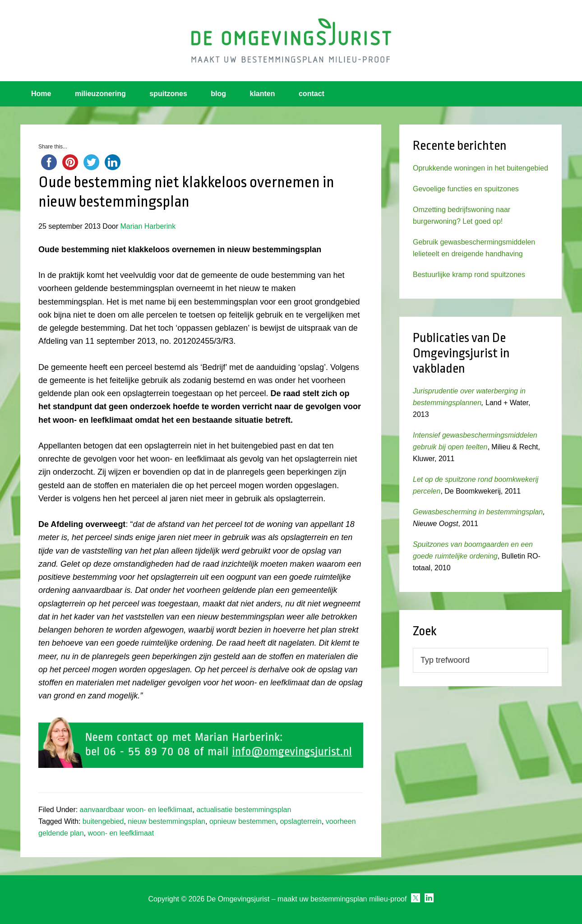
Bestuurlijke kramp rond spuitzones (469, 275)
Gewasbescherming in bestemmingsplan (478, 512)
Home (41, 94)
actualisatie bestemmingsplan (244, 810)
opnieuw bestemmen (243, 821)
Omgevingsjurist (291, 41)
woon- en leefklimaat (121, 833)
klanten (263, 94)
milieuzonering (100, 94)
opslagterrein (301, 821)
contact (312, 94)
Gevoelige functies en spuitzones (466, 189)
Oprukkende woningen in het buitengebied (480, 168)
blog (218, 94)
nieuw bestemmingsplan (166, 821)
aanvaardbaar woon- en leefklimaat (136, 810)
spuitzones (168, 94)
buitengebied (103, 821)
